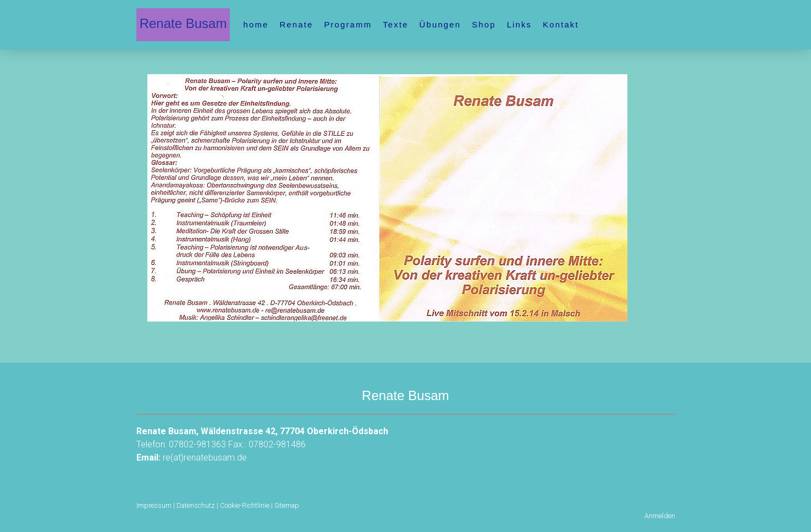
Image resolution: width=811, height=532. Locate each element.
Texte (395, 24)
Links (520, 24)
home (256, 24)
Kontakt (561, 24)
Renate (296, 24)
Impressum (154, 505)
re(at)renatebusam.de (205, 458)
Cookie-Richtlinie (245, 505)
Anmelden (660, 516)
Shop (484, 24)
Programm (348, 24)
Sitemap (287, 505)
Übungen (440, 24)
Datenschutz (196, 505)
